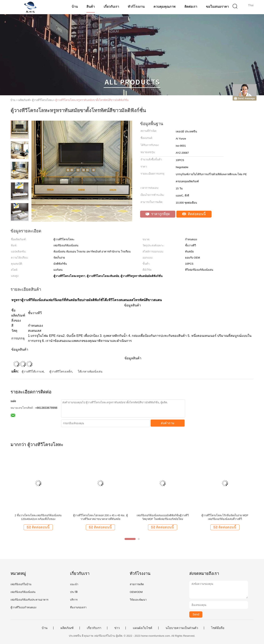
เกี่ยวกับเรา (111, 7)
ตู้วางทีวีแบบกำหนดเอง (23, 607)
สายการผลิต (137, 584)
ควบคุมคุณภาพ (164, 7)
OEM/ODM (136, 592)
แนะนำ (74, 584)
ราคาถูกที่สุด (158, 214)
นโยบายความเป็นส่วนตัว (182, 628)
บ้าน (75, 7)
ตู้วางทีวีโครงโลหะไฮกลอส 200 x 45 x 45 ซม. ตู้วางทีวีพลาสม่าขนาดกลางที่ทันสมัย (100, 517)
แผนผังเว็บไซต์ (143, 628)
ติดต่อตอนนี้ (194, 214)
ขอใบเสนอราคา (217, 7)
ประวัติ (74, 592)
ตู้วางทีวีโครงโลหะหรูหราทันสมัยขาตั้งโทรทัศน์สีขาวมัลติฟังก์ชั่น (92, 100)
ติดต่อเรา (191, 7)
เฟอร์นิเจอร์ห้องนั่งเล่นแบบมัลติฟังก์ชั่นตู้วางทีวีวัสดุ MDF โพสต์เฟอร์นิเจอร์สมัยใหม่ (163, 517)
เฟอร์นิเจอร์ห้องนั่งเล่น (23, 592)
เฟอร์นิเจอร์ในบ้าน (21, 584)
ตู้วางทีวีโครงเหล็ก (61, 371)
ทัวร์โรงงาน (136, 7)
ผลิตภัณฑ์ (67, 628)
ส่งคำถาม (168, 423)
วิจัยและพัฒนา (138, 600)
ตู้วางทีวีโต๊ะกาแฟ (33, 371)
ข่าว (117, 628)
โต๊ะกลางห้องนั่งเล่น (90, 371)
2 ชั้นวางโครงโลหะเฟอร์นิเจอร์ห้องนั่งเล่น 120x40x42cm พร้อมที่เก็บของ (38, 517)
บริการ (74, 600)
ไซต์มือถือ (218, 628)
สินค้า (91, 7)
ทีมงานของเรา (78, 607)
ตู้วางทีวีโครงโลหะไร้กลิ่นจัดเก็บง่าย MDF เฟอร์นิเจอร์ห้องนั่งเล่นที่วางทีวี (225, 517)
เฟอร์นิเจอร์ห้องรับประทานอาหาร (29, 600)
